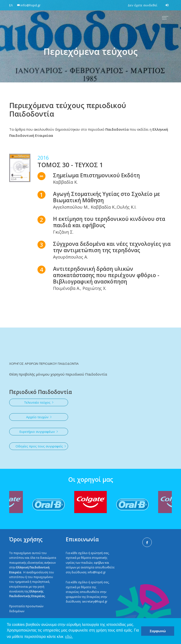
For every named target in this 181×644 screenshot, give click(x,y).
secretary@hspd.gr (95, 601)
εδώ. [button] (69, 637)
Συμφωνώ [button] (158, 631)
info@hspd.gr (97, 572)
